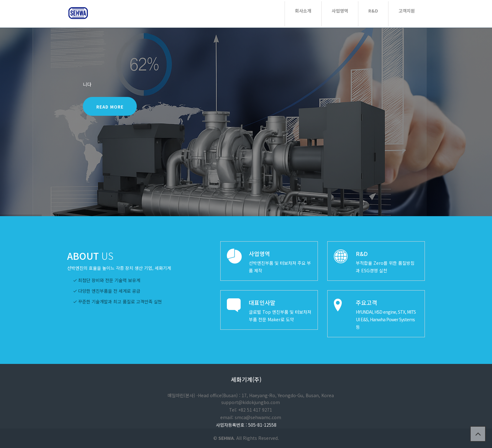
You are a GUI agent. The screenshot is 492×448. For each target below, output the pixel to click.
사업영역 (340, 11)
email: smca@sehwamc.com (251, 417)
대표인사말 (262, 302)
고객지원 (407, 11)
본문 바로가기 (0, 0)
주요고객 (366, 302)
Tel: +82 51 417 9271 (251, 410)
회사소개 (303, 11)
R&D (373, 11)
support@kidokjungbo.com (251, 402)
